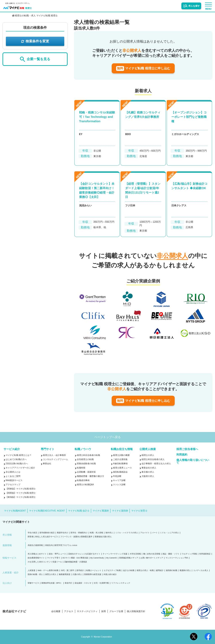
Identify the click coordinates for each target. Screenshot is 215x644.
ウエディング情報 (189, 554)
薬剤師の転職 (172, 570)
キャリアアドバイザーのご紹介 (20, 468)
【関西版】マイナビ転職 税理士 (21, 493)
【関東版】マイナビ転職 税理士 (21, 489)
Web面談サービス (14, 480)
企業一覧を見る (35, 59)
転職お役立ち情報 (122, 449)
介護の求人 (77, 574)
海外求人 (109, 533)
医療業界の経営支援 (93, 574)
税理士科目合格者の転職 (88, 455)
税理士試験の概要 (121, 455)
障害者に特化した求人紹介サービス (43, 537)
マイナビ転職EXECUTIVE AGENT (47, 511)
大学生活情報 (135, 554)
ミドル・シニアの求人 (169, 533)
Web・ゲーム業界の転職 (48, 570)
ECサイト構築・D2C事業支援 (75, 558)
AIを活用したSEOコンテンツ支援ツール (45, 562)
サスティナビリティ (87, 611)
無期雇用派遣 (64, 574)
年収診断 (117, 476)
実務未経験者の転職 (86, 464)
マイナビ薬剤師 (120, 511)
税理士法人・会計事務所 (54, 455)
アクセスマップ (13, 485)
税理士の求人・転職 (145, 570)
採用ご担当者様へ (187, 449)
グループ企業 (116, 611)
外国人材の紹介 (110, 574)
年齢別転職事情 (120, 464)
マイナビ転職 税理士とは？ (19, 455)
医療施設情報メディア (129, 558)
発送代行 (68, 583)
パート (155, 533)
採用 (104, 611)
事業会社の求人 (149, 468)
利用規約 (182, 455)
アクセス (69, 611)
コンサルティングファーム (55, 459)
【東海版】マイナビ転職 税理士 (21, 497)
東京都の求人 (148, 472)
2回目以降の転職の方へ (17, 464)
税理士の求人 (148, 455)
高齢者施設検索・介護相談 (76, 562)
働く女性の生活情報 (152, 554)
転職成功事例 (83, 480)
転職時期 (81, 468)
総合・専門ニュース (57, 554)
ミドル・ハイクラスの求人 (127, 533)
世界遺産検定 (205, 554)
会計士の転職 (129, 570)
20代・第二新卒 (67, 570)
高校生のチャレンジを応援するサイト (84, 554)
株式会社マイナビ (14, 611)
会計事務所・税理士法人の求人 (156, 464)
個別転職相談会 (120, 472)
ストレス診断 (119, 485)
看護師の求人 (185, 570)
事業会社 (47, 464)
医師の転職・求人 (35, 574)
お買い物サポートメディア (152, 558)
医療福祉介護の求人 (103, 537)
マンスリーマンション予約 (177, 558)
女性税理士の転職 (85, 459)
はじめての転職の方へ (16, 459)
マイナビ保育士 (139, 511)
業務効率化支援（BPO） (52, 583)
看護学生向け (63, 533)
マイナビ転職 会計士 (79, 511)
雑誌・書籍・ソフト (171, 554)
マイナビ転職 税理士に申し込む (143, 68)
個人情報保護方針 (136, 611)
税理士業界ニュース (122, 468)
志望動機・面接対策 (86, 472)
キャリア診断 (119, 480)
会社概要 (56, 611)
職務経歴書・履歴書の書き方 (90, 476)
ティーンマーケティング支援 (115, 554)
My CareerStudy (97, 558)
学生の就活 (32, 533)
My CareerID (112, 558)
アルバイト (145, 533)
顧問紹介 (160, 570)
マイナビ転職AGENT (15, 511)
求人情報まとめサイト (37, 554)
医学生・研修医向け (79, 533)
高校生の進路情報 (35, 545)
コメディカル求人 (201, 570)
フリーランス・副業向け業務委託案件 (76, 537)
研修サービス (33, 583)
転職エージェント (94, 570)
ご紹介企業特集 (120, 459)
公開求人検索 (148, 449)
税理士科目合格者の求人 (153, 459)
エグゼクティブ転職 (112, 570)
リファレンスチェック (121, 583)
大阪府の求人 (148, 476)
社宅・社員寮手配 (101, 583)
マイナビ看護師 (101, 511)
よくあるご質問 (13, 476)
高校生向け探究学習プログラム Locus (61, 545)
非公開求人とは (13, 472)
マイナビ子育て (54, 558)
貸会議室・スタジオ (83, 583)
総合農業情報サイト (36, 558)
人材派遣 (31, 570)
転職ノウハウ (83, 449)
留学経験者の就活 (47, 533)
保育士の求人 (51, 574)
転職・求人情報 (96, 533)
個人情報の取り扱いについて (193, 461)
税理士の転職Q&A (85, 485)
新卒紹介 (80, 570)
